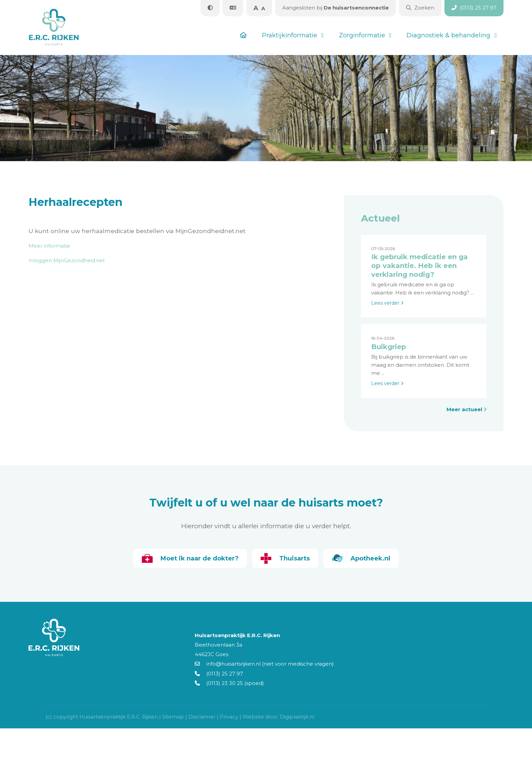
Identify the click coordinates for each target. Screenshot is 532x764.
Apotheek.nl (361, 558)
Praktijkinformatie (290, 35)
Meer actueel (467, 409)
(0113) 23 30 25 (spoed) (229, 683)
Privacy (229, 717)
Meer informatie (49, 246)
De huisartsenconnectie (336, 8)
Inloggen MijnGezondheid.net (67, 260)
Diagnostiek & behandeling (448, 35)
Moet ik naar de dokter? (190, 558)
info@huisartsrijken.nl (228, 664)
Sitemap (173, 717)
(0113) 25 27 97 (219, 674)
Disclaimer (202, 717)
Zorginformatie (362, 35)
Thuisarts (285, 558)
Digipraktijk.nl (297, 717)
